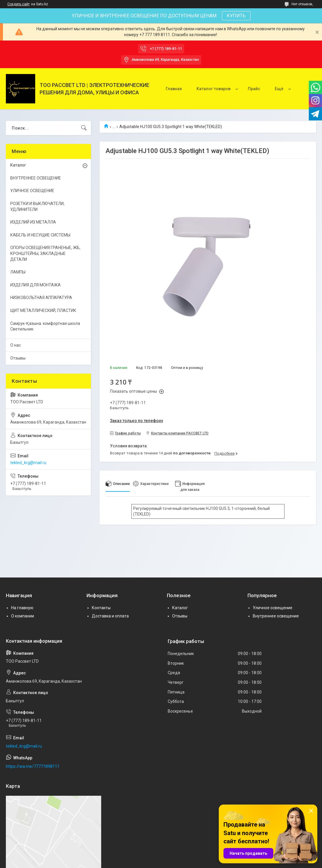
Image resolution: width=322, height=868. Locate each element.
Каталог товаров (213, 89)
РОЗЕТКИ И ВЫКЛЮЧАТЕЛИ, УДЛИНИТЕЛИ (37, 206)
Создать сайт (18, 4)
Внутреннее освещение (276, 616)
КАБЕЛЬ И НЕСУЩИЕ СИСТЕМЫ (40, 235)
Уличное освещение (273, 608)
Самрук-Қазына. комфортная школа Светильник (45, 326)
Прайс (254, 89)
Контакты (101, 608)
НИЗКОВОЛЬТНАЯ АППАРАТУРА (41, 298)
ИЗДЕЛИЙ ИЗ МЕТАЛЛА (33, 222)
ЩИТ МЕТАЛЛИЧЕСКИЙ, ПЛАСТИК (43, 310)
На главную (22, 608)
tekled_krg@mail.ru (28, 463)
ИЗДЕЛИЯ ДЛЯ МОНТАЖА (35, 285)
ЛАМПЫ (18, 272)
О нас (16, 345)
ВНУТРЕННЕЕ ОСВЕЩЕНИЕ (36, 178)
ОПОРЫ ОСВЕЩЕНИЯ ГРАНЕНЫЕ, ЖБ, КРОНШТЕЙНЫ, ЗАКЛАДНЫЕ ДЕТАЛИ (45, 253)
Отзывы (18, 358)
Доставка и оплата (110, 616)
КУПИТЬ (236, 16)
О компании (23, 616)
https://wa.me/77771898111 (33, 766)
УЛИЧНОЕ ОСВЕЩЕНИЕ (32, 191)
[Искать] (84, 128)
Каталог (18, 165)
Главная (174, 89)
